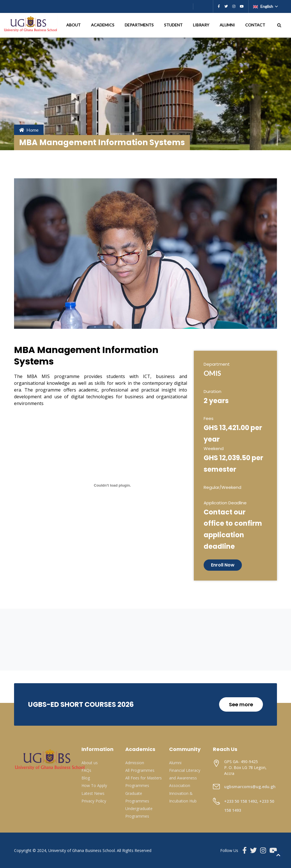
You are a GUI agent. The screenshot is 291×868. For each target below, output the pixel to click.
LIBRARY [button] (202, 25)
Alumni (175, 763)
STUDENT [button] (174, 25)
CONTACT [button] (256, 25)
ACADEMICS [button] (103, 25)
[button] (279, 25)
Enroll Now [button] (223, 565)
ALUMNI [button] (228, 25)
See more (241, 704)
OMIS (212, 373)
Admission (135, 763)
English (263, 6)
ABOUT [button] (74, 25)
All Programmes (140, 770)
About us (90, 763)
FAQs (86, 770)
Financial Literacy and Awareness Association (185, 778)
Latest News (93, 793)
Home (29, 130)
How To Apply (94, 785)
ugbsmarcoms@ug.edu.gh (250, 787)
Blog (86, 778)
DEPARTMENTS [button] (140, 25)
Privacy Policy (94, 801)
